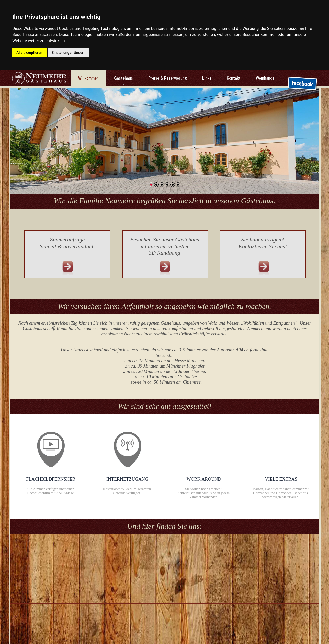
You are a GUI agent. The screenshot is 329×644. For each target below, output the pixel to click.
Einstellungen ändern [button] (69, 53)
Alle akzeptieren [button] (29, 53)
